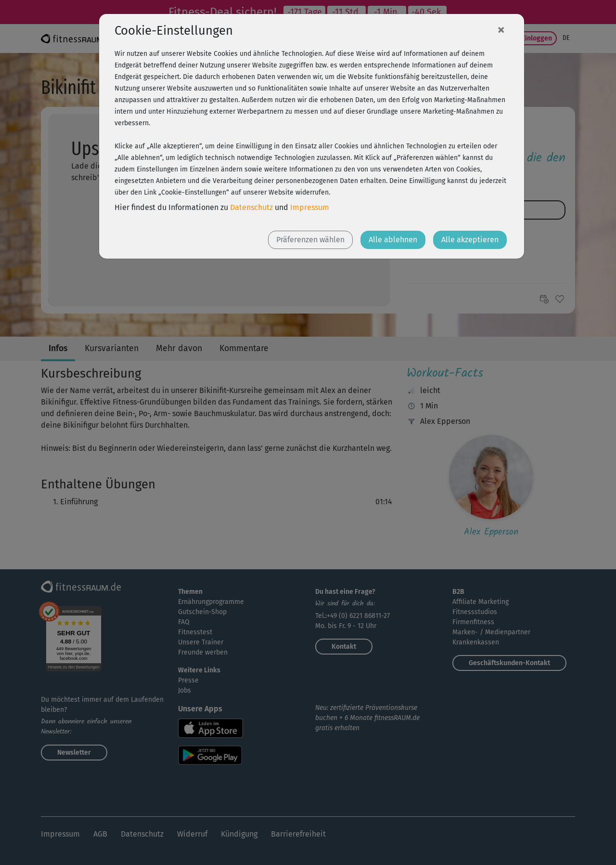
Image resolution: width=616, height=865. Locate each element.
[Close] (501, 29)
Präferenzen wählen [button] (310, 240)
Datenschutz (251, 207)
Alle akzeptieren (470, 240)
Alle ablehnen (393, 240)
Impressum (310, 207)
